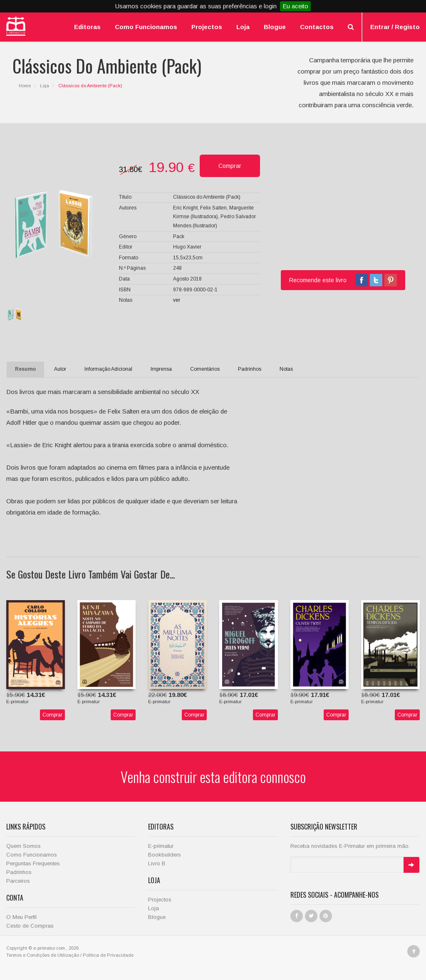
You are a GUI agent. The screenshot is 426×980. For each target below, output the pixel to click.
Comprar (52, 715)
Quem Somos (24, 846)
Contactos (317, 27)
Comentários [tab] (205, 369)
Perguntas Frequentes (33, 863)
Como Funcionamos (146, 27)
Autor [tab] (60, 369)
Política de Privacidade (108, 955)
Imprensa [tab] (161, 369)
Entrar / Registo (395, 27)
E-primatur (161, 846)
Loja (243, 27)
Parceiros (18, 881)
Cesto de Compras (30, 926)
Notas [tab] (286, 369)
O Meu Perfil (21, 917)
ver (177, 300)
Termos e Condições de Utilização (43, 955)
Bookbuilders (165, 855)
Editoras (87, 27)
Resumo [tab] (25, 369)
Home (25, 86)
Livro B (157, 863)
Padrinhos (19, 872)
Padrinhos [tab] (250, 369)
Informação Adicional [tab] (108, 369)
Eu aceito (295, 6)
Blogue (275, 27)
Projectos (207, 27)
